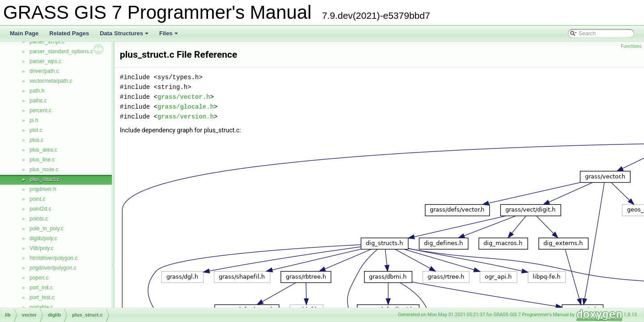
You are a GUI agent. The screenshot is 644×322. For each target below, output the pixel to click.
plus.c (36, 140)
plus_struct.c (44, 179)
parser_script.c (47, 42)
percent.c (40, 110)
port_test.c (42, 297)
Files (169, 36)
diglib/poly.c (43, 238)
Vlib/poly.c (42, 248)
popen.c (39, 278)
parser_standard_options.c (61, 51)
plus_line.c (42, 160)
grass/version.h (186, 117)
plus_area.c (43, 150)
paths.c (38, 101)
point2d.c (40, 209)
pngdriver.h (43, 189)
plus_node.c (44, 169)
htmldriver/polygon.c (53, 258)
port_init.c (41, 288)
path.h (37, 91)
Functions (631, 46)
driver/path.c (44, 71)
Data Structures (125, 36)
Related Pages (69, 33)
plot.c (36, 130)
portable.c (41, 307)
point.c (37, 199)
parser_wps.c (45, 61)
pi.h (34, 120)
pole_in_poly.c (47, 229)
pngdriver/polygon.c (53, 268)
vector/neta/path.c (51, 81)
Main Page (24, 33)
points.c (39, 219)
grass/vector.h (184, 97)
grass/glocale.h (186, 107)
